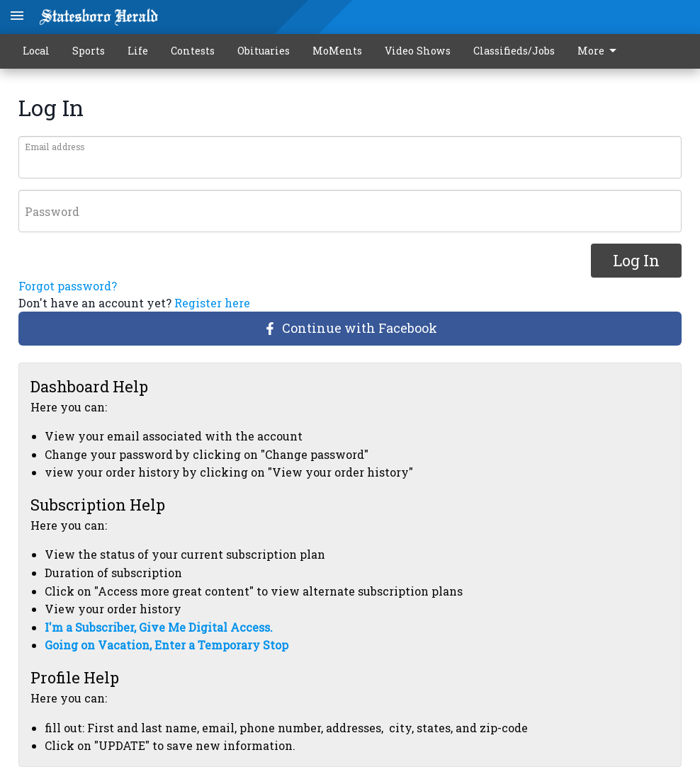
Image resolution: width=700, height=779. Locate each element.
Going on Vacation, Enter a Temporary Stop (166, 645)
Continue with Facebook (350, 328)
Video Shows (418, 51)
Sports (89, 51)
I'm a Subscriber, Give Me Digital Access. (159, 627)
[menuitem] (601, 51)
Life (138, 51)
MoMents (337, 51)
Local (36, 51)
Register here (212, 303)
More (599, 51)
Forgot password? (68, 286)
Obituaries (264, 51)
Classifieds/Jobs (514, 51)
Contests (193, 51)
